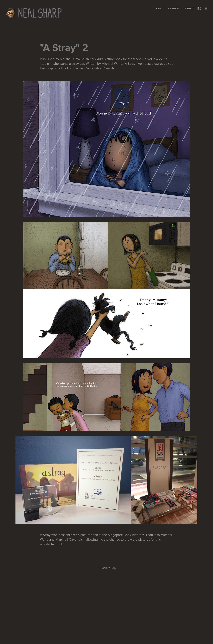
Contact (189, 8)
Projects (174, 8)
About (160, 8)
